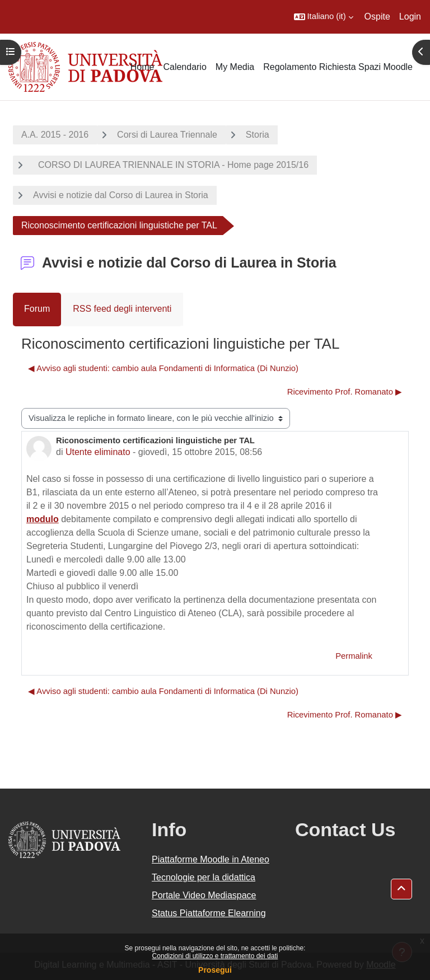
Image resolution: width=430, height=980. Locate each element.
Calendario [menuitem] (184, 67)
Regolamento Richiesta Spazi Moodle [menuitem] (338, 67)
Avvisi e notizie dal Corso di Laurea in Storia (121, 195)
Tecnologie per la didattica (204, 877)
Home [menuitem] (142, 67)
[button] (324, 17)
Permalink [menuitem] (354, 656)
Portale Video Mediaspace (204, 895)
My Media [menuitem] (235, 67)
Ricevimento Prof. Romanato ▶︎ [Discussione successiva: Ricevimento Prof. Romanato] (345, 392)
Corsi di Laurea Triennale (167, 135)
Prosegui (215, 970)
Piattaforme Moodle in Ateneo (211, 859)
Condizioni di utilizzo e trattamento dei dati (215, 956)
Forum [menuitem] (37, 309)
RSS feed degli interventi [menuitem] (122, 309)
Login (410, 17)
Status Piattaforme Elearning (209, 913)
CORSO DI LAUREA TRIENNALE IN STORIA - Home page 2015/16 (171, 165)
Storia (258, 135)
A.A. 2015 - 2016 (55, 135)
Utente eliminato (98, 452)
